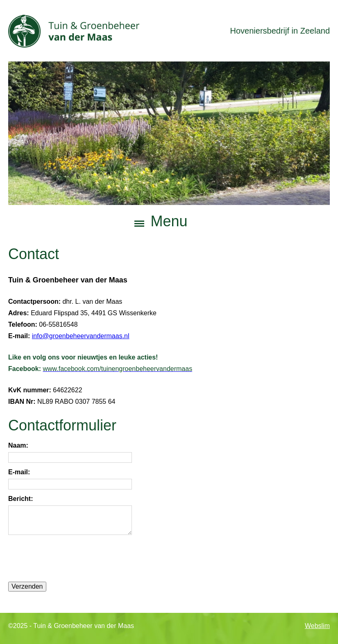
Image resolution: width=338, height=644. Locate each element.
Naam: (18, 446)
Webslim (317, 626)
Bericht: (20, 499)
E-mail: (19, 472)
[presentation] (70, 558)
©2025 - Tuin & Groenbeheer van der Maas (71, 626)
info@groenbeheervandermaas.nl (81, 336)
